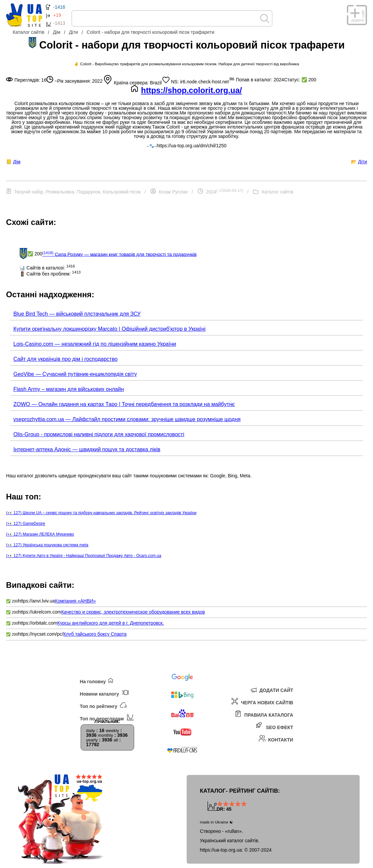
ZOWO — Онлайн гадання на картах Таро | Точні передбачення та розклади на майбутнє (124, 404)
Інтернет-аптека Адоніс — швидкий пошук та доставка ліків (87, 449)
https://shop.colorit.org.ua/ (192, 90)
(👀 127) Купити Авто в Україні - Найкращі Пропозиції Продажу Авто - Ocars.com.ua (84, 556)
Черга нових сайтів (262, 701)
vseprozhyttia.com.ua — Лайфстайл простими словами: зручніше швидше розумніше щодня (127, 419)
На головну (97, 681)
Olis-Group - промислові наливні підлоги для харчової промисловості (99, 434)
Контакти (276, 739)
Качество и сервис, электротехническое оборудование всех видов (133, 612)
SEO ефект (275, 726)
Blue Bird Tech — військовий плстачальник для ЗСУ (77, 314)
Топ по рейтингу (103, 705)
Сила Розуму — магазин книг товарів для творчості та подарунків (119, 254)
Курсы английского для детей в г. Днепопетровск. (111, 623)
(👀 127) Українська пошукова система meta (47, 545)
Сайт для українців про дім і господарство (65, 359)
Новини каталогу (105, 692)
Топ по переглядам (107, 717)
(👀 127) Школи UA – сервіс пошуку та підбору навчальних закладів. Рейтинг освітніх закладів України (101, 513)
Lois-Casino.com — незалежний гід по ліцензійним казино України (95, 344)
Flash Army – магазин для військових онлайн (69, 389)
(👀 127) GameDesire (26, 524)
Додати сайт (272, 689)
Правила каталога (264, 714)
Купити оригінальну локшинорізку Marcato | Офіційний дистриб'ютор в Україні (109, 329)
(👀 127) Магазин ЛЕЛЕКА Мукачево (40, 534)
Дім (17, 162)
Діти (362, 162)
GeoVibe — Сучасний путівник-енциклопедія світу (75, 374)
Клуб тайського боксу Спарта (95, 634)
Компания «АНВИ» (75, 601)
